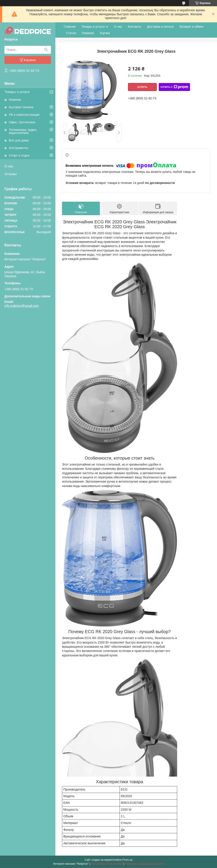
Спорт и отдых (19, 155)
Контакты (134, 27)
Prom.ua (127, 860)
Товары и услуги (17, 92)
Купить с (174, 87)
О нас (9, 166)
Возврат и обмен (192, 27)
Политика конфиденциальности (144, 864)
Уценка (105, 33)
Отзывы (11, 174)
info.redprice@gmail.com (22, 306)
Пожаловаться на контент (107, 864)
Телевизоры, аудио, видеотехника (23, 131)
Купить (142, 87)
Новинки (15, 100)
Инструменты (18, 148)
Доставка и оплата (160, 27)
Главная (70, 27)
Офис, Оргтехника (22, 122)
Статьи (71, 33)
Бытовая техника (21, 107)
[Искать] (46, 50)
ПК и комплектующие (24, 115)
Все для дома (19, 140)
